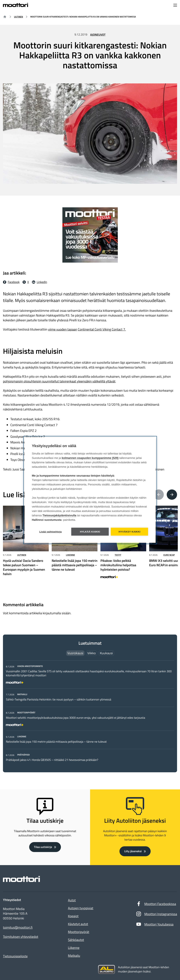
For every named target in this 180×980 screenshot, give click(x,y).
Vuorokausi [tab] (75, 653)
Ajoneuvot (98, 35)
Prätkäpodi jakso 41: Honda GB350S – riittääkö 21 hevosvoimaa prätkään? (52, 760)
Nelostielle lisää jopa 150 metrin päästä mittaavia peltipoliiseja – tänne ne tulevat (56, 742)
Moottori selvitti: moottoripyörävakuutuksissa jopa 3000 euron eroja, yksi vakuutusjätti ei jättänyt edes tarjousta (76, 718)
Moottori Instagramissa (156, 915)
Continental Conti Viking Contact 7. (102, 329)
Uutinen (18, 17)
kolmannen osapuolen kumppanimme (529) (90, 458)
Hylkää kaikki (90, 532)
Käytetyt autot (78, 924)
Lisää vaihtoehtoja (50, 532)
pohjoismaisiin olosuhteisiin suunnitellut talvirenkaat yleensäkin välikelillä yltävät (59, 381)
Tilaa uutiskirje (43, 847)
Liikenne (70, 555)
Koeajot (73, 916)
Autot (72, 900)
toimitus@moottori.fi (18, 928)
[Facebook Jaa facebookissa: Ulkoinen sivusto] (11, 282)
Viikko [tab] (92, 653)
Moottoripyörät (79, 932)
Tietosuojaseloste (15, 956)
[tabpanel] (90, 713)
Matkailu (74, 956)
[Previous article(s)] (159, 495)
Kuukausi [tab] (106, 653)
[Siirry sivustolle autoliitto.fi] (107, 970)
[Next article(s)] (172, 495)
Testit (118, 555)
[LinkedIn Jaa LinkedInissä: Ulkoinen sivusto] (40, 282)
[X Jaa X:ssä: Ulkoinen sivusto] (26, 282)
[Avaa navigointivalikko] (175, 6)
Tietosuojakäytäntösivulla (59, 516)
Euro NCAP (169, 555)
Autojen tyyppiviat (81, 908)
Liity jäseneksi (133, 851)
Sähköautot (76, 940)
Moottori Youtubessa (155, 925)
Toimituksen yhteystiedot (21, 937)
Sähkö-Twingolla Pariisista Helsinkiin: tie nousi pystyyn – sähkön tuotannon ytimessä (59, 700)
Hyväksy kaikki (130, 532)
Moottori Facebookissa (156, 905)
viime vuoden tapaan (62, 329)
